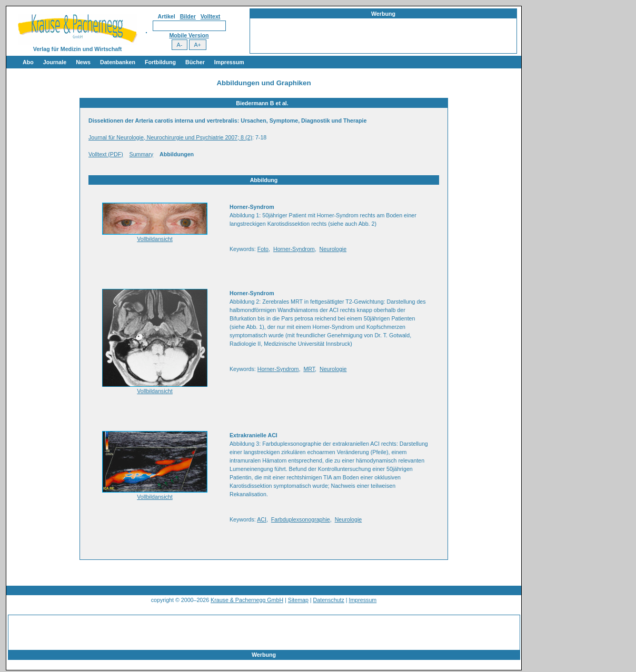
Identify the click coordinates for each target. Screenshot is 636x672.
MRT (309, 369)
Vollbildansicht (155, 239)
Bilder (188, 16)
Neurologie (333, 249)
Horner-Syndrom (294, 249)
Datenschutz (329, 600)
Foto (263, 249)
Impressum (229, 62)
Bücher (195, 62)
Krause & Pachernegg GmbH (247, 600)
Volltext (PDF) (106, 154)
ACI (262, 519)
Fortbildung (160, 62)
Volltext (211, 16)
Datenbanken (118, 62)
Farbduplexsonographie (301, 519)
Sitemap (298, 600)
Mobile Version (189, 35)
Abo (28, 62)
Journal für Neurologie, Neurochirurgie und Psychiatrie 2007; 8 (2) (170, 137)
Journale (55, 62)
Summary (142, 154)
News (83, 62)
